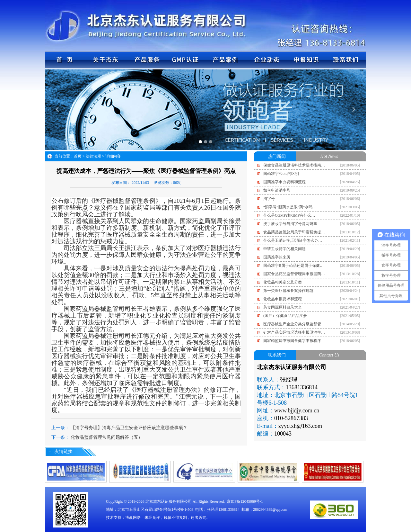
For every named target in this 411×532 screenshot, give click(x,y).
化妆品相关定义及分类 (283, 282)
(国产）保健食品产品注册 (285, 316)
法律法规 (93, 156)
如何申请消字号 (277, 190)
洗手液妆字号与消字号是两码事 (290, 224)
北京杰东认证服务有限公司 (169, 501)
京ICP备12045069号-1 (245, 501)
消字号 (269, 199)
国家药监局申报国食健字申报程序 (292, 341)
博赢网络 (133, 518)
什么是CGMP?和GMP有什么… (289, 215)
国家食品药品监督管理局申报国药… (294, 274)
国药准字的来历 (277, 257)
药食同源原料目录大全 (283, 307)
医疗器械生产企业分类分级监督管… (294, 324)
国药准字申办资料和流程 (284, 182)
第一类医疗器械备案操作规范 (288, 291)
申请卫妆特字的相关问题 (284, 249)
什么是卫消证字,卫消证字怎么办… (293, 240)
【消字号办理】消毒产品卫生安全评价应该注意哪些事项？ (129, 428)
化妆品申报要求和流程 (283, 299)
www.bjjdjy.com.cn (297, 410)
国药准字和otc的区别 (281, 174)
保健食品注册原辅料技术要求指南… (294, 165)
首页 (78, 156)
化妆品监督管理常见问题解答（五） (107, 437)
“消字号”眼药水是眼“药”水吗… (290, 207)
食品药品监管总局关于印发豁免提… (294, 232)
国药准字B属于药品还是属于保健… (293, 266)
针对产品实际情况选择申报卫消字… (294, 332)
